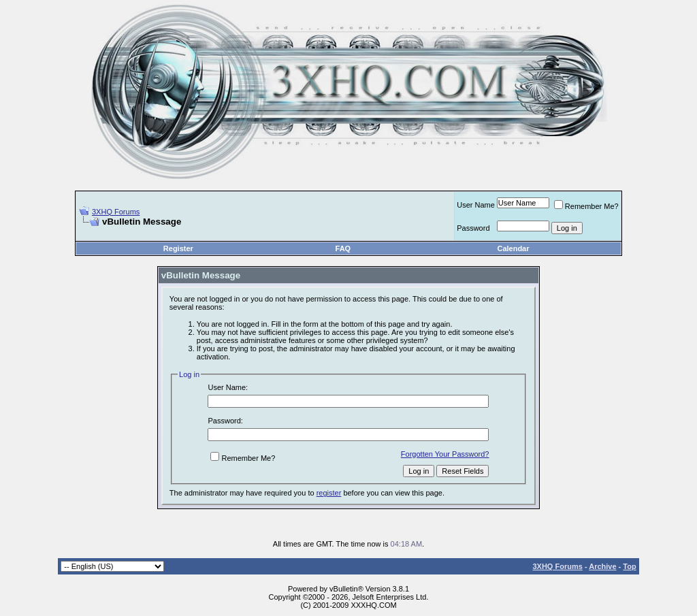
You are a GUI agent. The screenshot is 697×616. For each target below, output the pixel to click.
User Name (476, 205)
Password (473, 228)
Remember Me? (586, 206)
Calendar (513, 248)
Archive (602, 566)
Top (629, 566)
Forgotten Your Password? (445, 454)
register (329, 493)
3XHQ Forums (116, 212)
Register (178, 248)
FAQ (343, 248)
